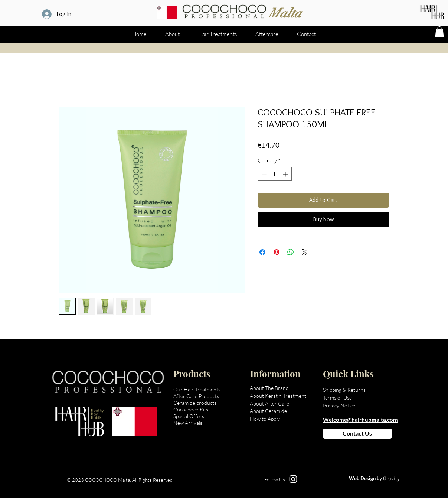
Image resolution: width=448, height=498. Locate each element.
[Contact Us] (357, 434)
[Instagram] (293, 479)
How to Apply (265, 419)
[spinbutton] (275, 174)
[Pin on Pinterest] (277, 252)
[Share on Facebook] (262, 252)
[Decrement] (263, 174)
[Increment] (286, 174)
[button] (439, 32)
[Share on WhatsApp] (291, 252)
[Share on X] (305, 252)
